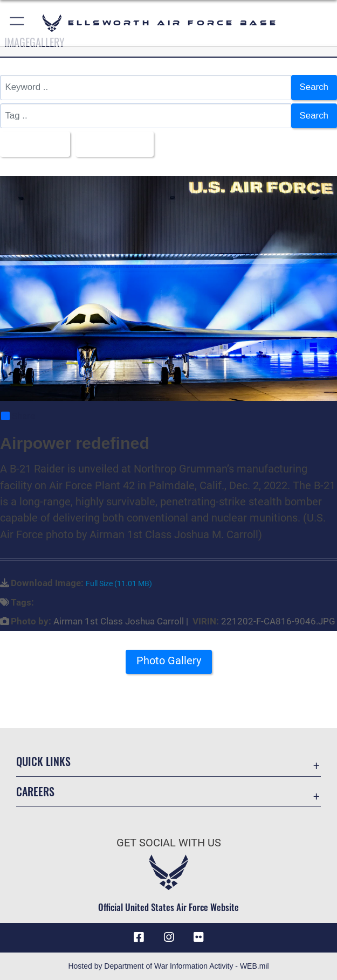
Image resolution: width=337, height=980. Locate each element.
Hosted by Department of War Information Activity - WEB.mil (168, 966)
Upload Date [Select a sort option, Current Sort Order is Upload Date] (111, 144)
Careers (35, 791)
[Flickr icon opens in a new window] (198, 937)
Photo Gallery (169, 661)
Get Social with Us (169, 843)
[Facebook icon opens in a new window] (139, 937)
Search (314, 87)
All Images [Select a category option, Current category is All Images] (31, 144)
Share (18, 416)
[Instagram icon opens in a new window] (169, 937)
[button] (18, 23)
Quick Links (43, 761)
